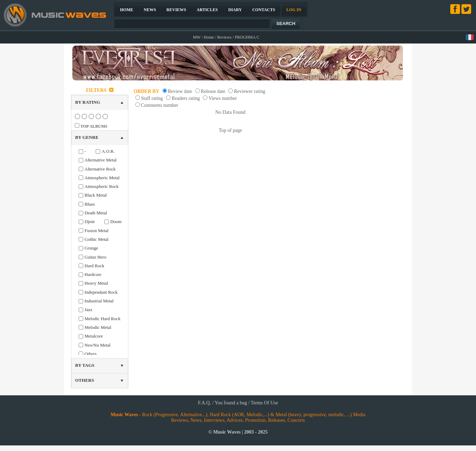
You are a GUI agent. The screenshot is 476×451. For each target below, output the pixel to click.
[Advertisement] (371, 189)
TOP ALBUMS (94, 126)
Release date (213, 91)
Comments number (160, 105)
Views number (223, 98)
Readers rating (186, 98)
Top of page (231, 130)
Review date (180, 91)
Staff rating (152, 98)
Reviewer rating (249, 91)
